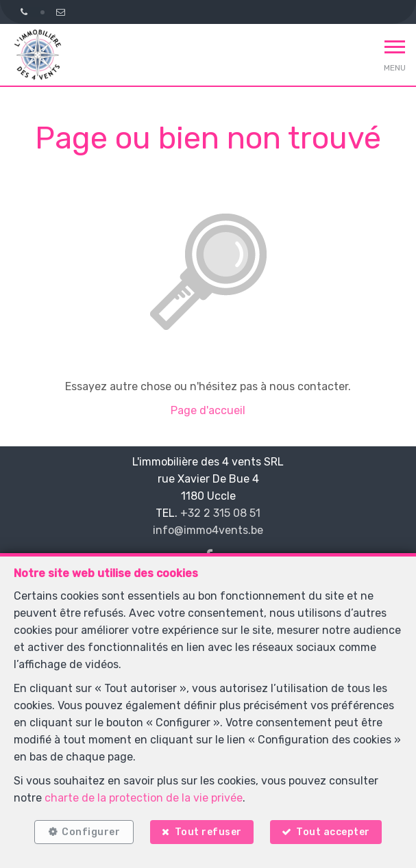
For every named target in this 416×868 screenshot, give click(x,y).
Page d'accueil (208, 410)
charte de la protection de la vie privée (144, 798)
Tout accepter (333, 832)
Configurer (91, 832)
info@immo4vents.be (208, 530)
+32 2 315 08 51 (220, 513)
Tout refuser (208, 832)
